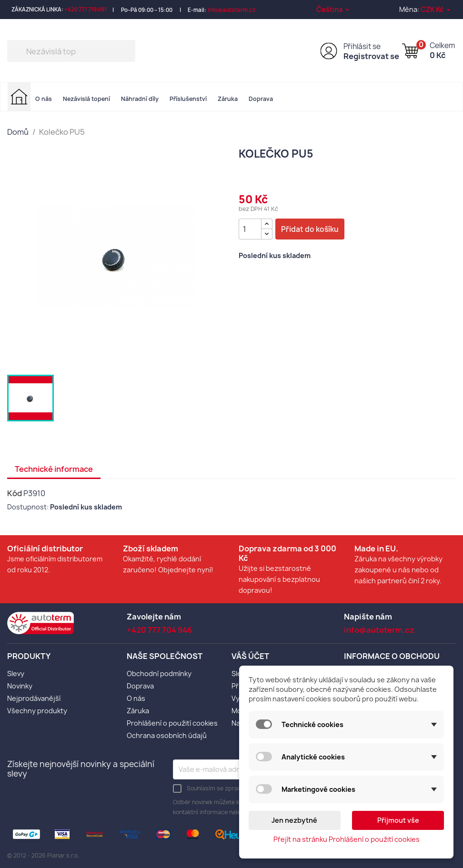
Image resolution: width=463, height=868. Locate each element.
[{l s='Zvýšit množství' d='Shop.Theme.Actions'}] (267, 224)
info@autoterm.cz (232, 10)
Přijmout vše (398, 820)
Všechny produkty (37, 711)
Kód (15, 493)
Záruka (228, 99)
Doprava (261, 99)
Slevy (16, 673)
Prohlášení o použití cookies (172, 723)
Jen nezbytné (294, 820)
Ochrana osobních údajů (167, 735)
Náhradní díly (140, 99)
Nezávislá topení (86, 99)
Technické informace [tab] (54, 469)
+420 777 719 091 (86, 9)
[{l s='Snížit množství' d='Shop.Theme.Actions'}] (267, 234)
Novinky (20, 686)
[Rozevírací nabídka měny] (436, 9)
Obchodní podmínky (159, 673)
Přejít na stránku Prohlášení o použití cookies (347, 839)
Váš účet (250, 656)
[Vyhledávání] (71, 51)
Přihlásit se (362, 46)
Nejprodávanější (34, 698)
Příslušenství (188, 99)
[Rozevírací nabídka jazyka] (333, 9)
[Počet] (250, 229)
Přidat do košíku (310, 229)
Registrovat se (371, 56)
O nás (44, 99)
